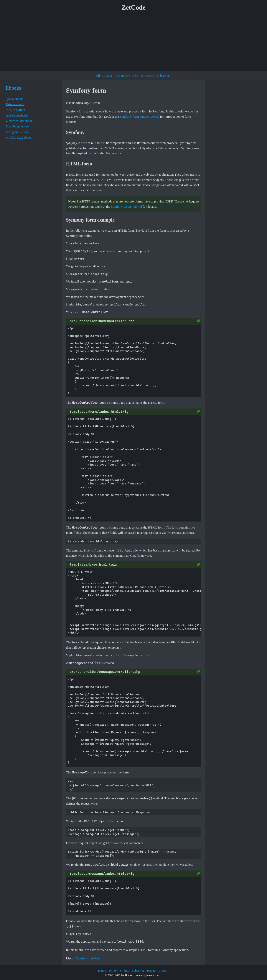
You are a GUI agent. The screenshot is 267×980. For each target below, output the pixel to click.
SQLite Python (15, 110)
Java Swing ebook (17, 126)
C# (128, 76)
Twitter (113, 971)
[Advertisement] (133, 42)
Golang (107, 76)
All (98, 76)
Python (119, 76)
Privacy (152, 971)
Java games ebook (17, 132)
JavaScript (147, 76)
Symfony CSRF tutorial (126, 207)
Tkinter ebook (15, 104)
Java (135, 76)
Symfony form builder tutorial (140, 117)
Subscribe (163, 76)
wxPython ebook (17, 115)
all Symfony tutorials (86, 958)
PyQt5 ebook (14, 99)
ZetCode (134, 8)
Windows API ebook (19, 121)
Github (125, 971)
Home (102, 971)
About (163, 971)
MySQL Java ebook (19, 137)
